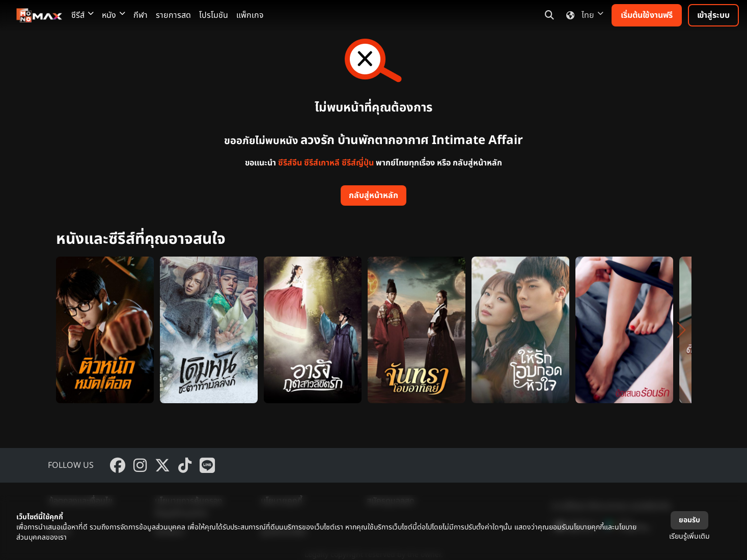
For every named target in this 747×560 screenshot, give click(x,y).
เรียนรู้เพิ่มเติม (689, 536)
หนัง (114, 15)
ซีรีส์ (82, 15)
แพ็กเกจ (250, 15)
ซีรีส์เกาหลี (322, 163)
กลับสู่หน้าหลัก (373, 195)
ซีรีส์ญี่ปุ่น (358, 163)
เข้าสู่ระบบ (713, 15)
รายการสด (173, 15)
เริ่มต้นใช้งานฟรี (647, 15)
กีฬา (141, 15)
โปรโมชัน (214, 15)
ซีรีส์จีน (290, 163)
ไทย (583, 15)
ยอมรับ (689, 520)
